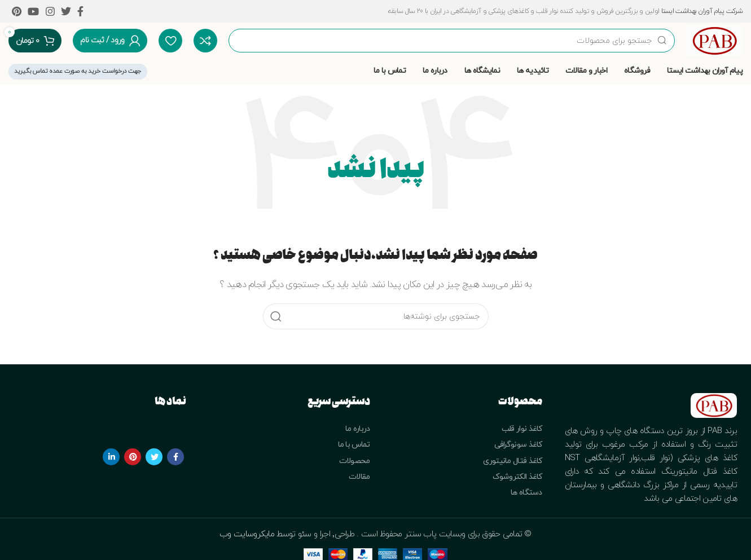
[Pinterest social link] (16, 11)
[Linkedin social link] (111, 457)
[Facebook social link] (80, 11)
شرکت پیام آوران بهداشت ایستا (702, 11)
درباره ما (358, 429)
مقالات (359, 477)
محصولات (355, 461)
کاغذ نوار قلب (522, 429)
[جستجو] (452, 41)
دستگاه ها (526, 493)
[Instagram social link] (50, 11)
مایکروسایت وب (248, 534)
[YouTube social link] (33, 11)
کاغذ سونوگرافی (518, 445)
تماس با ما (354, 445)
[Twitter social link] (66, 11)
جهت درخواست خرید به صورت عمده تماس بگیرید (78, 71)
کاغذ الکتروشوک (517, 477)
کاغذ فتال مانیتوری (512, 461)
